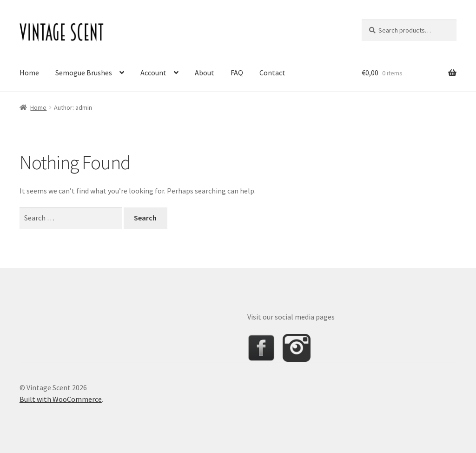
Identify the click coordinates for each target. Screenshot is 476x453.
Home (29, 73)
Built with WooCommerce (61, 399)
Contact (272, 73)
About (205, 73)
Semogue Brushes (84, 73)
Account (153, 73)
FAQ (237, 73)
